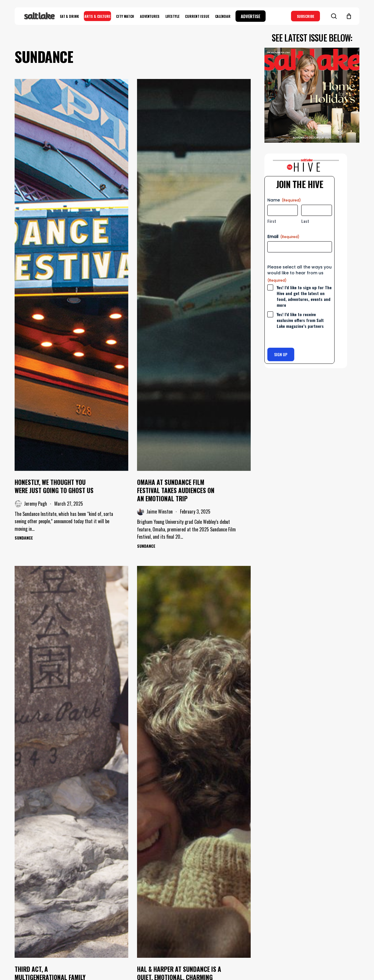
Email (283, 237)
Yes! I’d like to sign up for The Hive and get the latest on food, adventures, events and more (304, 296)
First (272, 221)
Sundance (24, 538)
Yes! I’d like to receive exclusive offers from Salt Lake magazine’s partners (300, 320)
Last (305, 221)
